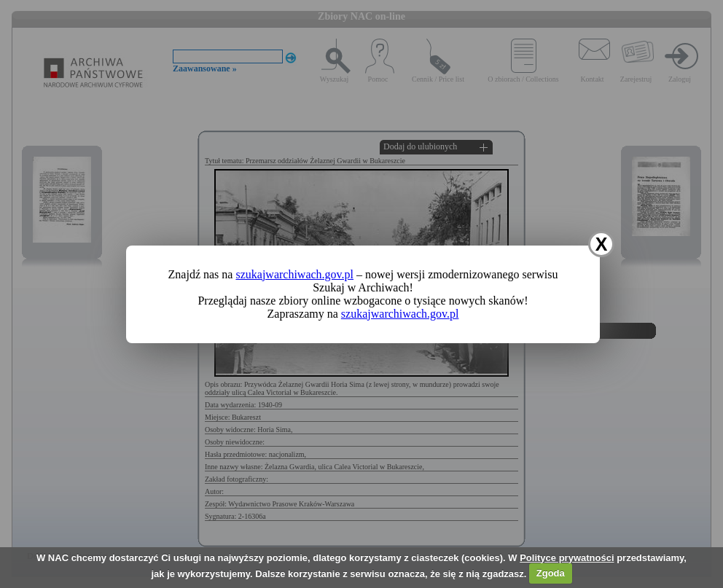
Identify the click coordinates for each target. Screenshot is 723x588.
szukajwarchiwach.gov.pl (294, 274)
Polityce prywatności (567, 558)
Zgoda (551, 573)
